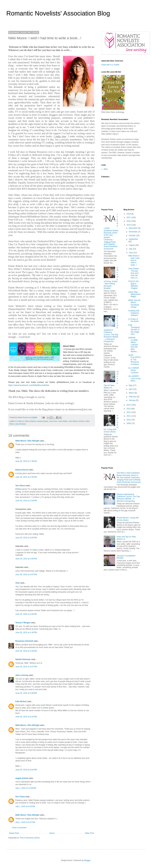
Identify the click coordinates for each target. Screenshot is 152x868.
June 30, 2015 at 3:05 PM (26, 538)
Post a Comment (19, 828)
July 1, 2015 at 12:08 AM (26, 788)
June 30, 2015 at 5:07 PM (26, 667)
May (131, 385)
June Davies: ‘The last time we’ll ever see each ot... (134, 273)
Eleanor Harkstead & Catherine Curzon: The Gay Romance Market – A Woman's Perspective (111, 329)
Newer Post (14, 833)
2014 (129, 405)
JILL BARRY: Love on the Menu (134, 379)
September (133, 239)
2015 (129, 225)
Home (52, 833)
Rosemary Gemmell (24, 641)
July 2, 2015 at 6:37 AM (25, 822)
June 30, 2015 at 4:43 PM (26, 651)
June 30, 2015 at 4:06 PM (26, 614)
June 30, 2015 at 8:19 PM (26, 717)
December (133, 228)
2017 (129, 217)
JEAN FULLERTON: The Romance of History (134, 360)
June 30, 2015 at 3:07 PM (26, 575)
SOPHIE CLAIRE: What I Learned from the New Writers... (133, 345)
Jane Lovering (22, 675)
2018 (129, 214)
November (133, 232)
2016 (129, 221)
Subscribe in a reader (110, 65)
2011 (129, 416)
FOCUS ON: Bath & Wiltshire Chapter (134, 285)
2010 (129, 420)
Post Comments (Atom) (30, 838)
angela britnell (22, 778)
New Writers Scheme (77, 421)
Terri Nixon (20, 486)
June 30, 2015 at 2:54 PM (26, 501)
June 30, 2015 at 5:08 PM (26, 693)
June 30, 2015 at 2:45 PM (26, 477)
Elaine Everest (22, 470)
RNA (106, 169)
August (132, 245)
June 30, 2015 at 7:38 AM (26, 461)
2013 (129, 409)
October (132, 236)
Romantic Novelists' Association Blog (58, 13)
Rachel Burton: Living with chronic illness (128, 519)
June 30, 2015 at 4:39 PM (26, 632)
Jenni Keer (53, 421)
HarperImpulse (43, 421)
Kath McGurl (21, 701)
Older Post (89, 833)
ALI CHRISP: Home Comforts (134, 370)
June (131, 253)
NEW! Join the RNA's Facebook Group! (134, 304)
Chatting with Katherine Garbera (134, 313)
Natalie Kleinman (23, 659)
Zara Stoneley (21, 424)
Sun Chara (20, 797)
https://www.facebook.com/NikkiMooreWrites (29, 385)
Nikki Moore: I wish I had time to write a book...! (134, 260)
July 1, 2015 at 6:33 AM (25, 806)
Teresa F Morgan (23, 623)
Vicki (18, 583)
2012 (129, 412)
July (131, 249)
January (132, 400)
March (132, 393)
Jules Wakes (63, 421)
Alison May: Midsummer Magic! (134, 294)
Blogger (87, 860)
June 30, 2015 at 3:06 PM (26, 559)
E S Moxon (20, 421)
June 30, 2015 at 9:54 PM (26, 770)
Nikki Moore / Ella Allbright (27, 441)
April (131, 389)
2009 (129, 423)
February (133, 397)
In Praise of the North (133, 320)
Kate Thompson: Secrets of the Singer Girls (134, 330)
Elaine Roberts (30, 421)
